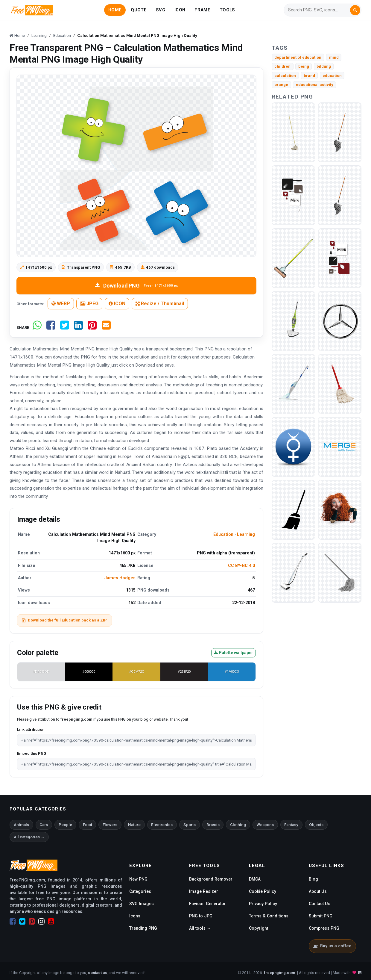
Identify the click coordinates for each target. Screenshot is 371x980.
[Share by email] (106, 328)
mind (334, 57)
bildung (324, 66)
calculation (285, 76)
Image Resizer (204, 891)
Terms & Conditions (269, 916)
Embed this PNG (32, 753)
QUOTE (139, 10)
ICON (180, 10)
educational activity (315, 85)
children (282, 66)
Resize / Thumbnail (160, 304)
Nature (134, 825)
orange (281, 85)
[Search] (319, 10)
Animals (21, 825)
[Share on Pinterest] (92, 328)
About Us (318, 891)
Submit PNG (321, 916)
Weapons (265, 825)
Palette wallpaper (234, 653)
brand (309, 76)
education (332, 76)
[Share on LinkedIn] (78, 328)
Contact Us (320, 904)
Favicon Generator (207, 904)
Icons (135, 916)
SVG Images (142, 904)
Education (223, 534)
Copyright (259, 928)
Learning (246, 534)
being (304, 66)
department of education (298, 57)
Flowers (110, 825)
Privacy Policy (263, 904)
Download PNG (136, 286)
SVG (161, 10)
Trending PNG (143, 928)
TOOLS (227, 10)
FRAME (202, 10)
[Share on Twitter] (65, 328)
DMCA (255, 879)
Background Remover (211, 879)
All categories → (29, 837)
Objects (316, 825)
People (65, 825)
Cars (44, 825)
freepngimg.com (279, 973)
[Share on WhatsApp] (37, 328)
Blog (313, 879)
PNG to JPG (201, 916)
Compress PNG (324, 928)
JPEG (89, 304)
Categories (140, 891)
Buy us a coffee (332, 946)
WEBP (61, 304)
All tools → (200, 928)
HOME (115, 10)
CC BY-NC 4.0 (241, 565)
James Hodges (120, 578)
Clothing (238, 825)
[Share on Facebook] (51, 328)
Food (88, 825)
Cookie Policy (263, 891)
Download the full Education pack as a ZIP (64, 620)
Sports (190, 825)
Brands (213, 825)
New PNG (138, 879)
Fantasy (291, 825)
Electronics (162, 825)
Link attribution (31, 729)
